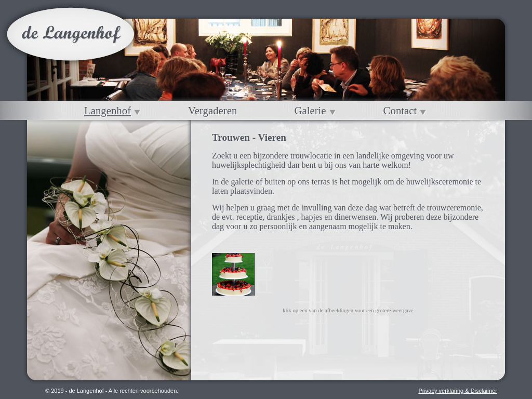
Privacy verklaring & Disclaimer (458, 391)
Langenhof (108, 110)
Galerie (310, 110)
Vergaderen (212, 110)
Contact (400, 110)
